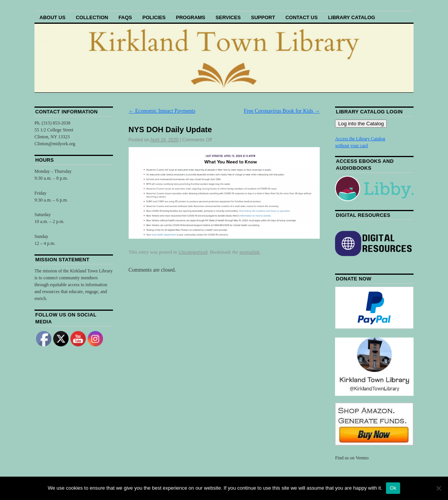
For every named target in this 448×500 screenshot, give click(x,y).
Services (228, 17)
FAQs (125, 17)
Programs (190, 17)
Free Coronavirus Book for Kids (282, 111)
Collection (92, 17)
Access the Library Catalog (360, 139)
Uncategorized (193, 252)
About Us (52, 17)
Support (263, 17)
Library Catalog (352, 17)
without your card (351, 146)
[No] (438, 488)
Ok (393, 488)
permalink (249, 252)
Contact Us (301, 17)
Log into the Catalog (361, 124)
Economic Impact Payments (162, 111)
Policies (154, 17)
